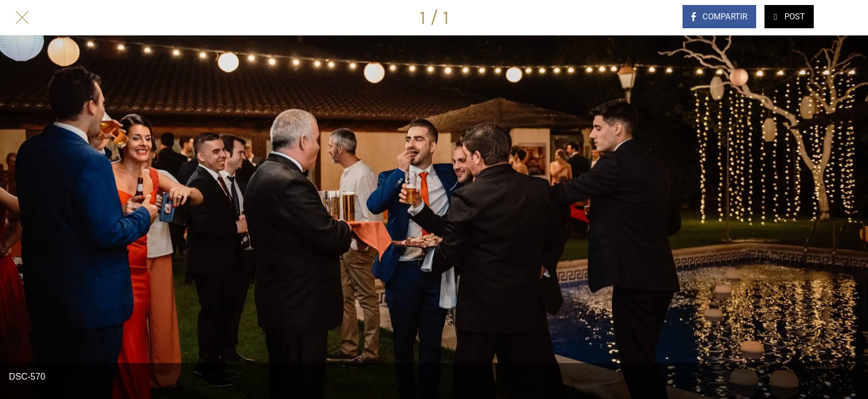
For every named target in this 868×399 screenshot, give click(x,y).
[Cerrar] (22, 18)
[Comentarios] (846, 18)
